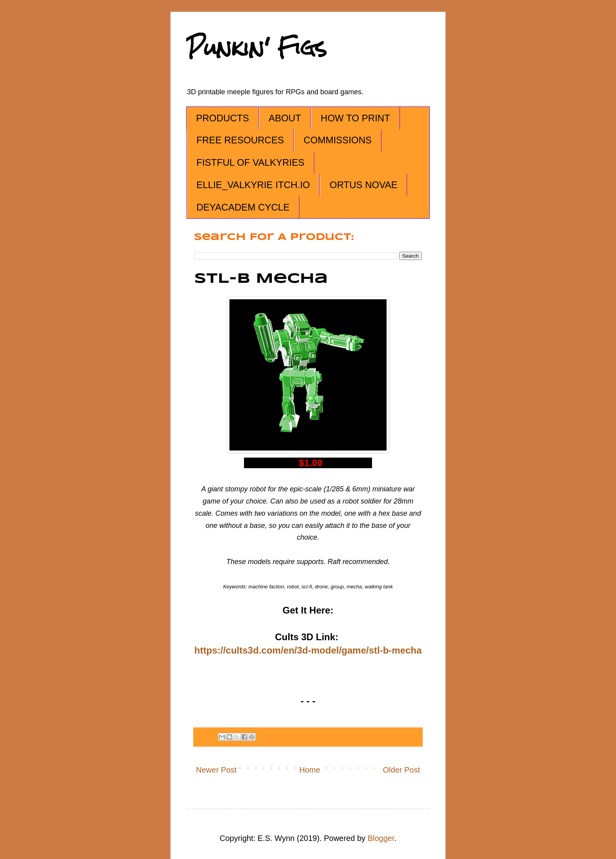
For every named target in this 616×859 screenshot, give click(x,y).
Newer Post (216, 770)
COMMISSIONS (338, 140)
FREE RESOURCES (240, 140)
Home (310, 770)
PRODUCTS (223, 118)
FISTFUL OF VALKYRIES (250, 162)
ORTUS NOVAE (363, 185)
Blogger (381, 838)
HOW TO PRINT (355, 118)
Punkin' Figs (257, 48)
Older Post (401, 770)
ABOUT (285, 118)
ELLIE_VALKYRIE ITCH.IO (253, 185)
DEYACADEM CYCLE (243, 207)
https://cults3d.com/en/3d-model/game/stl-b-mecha (308, 650)
